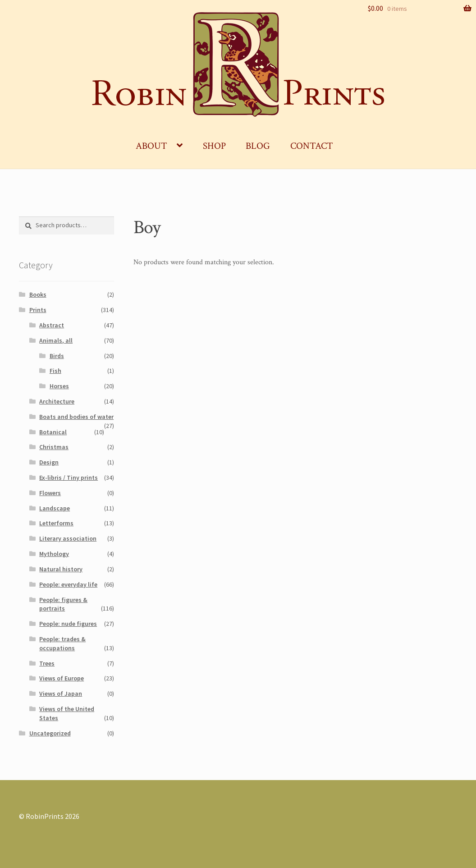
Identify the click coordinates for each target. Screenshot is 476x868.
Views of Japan (61, 693)
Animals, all (56, 340)
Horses (59, 386)
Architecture (57, 401)
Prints (38, 310)
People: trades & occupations (62, 643)
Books (38, 294)
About (151, 146)
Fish (55, 371)
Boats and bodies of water (76, 417)
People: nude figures (68, 624)
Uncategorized (50, 733)
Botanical (53, 432)
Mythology (54, 554)
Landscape (55, 508)
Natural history (61, 569)
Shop (214, 146)
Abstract (52, 325)
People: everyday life (68, 584)
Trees (47, 663)
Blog (258, 146)
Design (49, 462)
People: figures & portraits (63, 604)
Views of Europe (62, 678)
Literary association (68, 538)
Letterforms (56, 523)
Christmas (54, 447)
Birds (57, 356)
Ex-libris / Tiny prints (69, 478)
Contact (312, 146)
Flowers (50, 493)
